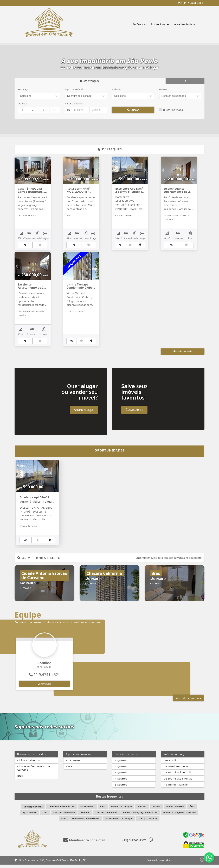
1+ (23, 110)
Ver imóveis (44, 687)
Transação (24, 89)
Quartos (23, 103)
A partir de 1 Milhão (176, 788)
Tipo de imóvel (74, 89)
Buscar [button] (133, 110)
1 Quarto (120, 764)
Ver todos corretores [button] (188, 701)
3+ (44, 110)
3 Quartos (121, 776)
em (61, 810)
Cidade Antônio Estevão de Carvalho (34, 771)
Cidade (116, 89)
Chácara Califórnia (28, 764)
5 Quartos (121, 788)
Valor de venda (74, 103)
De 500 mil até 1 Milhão (178, 782)
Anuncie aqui (84, 413)
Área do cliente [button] (183, 24)
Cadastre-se (134, 413)
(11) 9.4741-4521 (193, 3)
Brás (20, 779)
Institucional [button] (158, 24)
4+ (54, 110)
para (33, 810)
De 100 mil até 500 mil (177, 776)
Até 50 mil (170, 764)
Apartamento (74, 764)
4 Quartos (121, 782)
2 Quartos (121, 770)
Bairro (163, 89)
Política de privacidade (159, 863)
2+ (33, 110)
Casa (69, 770)
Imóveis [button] (138, 24)
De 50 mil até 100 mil (176, 770)
